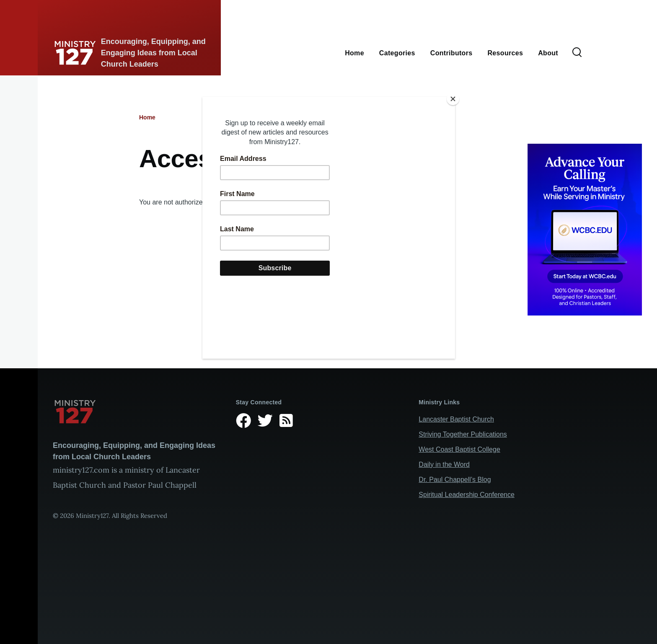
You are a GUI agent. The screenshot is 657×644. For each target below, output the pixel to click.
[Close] (453, 99)
